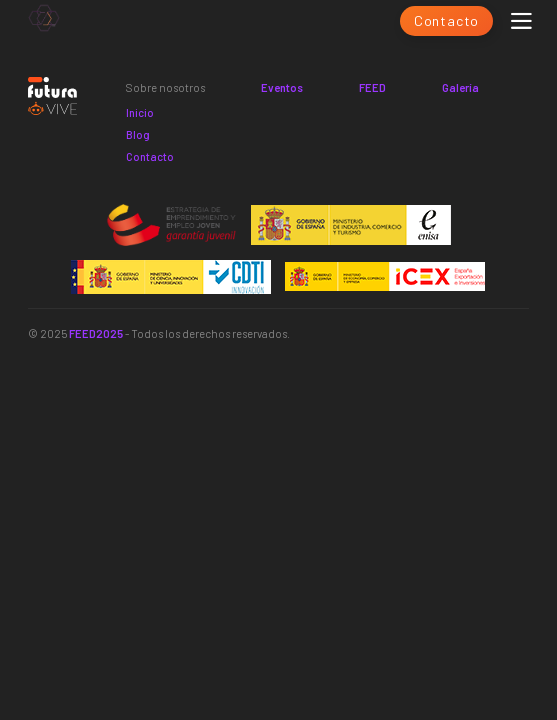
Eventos (282, 87)
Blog (138, 134)
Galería (460, 87)
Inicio (140, 112)
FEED (372, 87)
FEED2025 (96, 333)
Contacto (446, 20)
